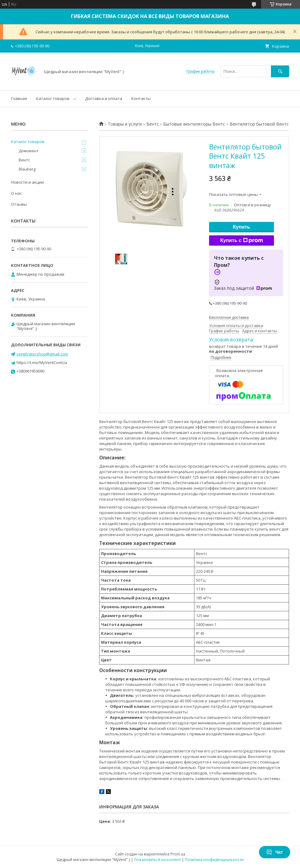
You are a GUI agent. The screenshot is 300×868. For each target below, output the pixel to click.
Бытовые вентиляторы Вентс (194, 124)
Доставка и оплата (104, 98)
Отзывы (19, 204)
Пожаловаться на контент (157, 860)
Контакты (141, 98)
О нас (16, 193)
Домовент (29, 151)
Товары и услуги (125, 124)
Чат (275, 852)
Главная (19, 98)
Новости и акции (27, 182)
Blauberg (27, 169)
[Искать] (280, 71)
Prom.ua (178, 854)
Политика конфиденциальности (214, 860)
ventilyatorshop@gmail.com (42, 354)
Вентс (153, 124)
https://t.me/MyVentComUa (42, 362)
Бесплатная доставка (229, 317)
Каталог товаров (53, 98)
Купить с (241, 241)
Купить (242, 227)
